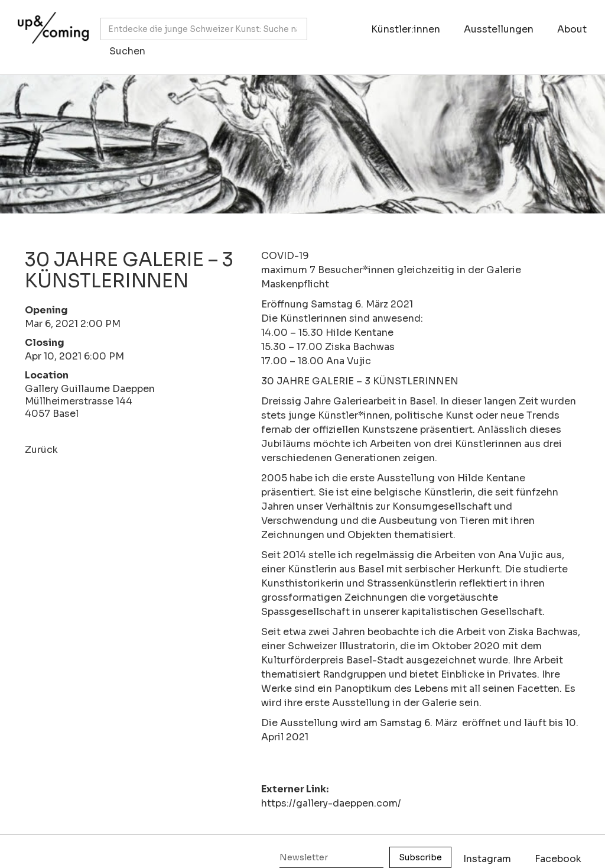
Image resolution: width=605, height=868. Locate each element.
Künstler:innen (406, 29)
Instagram (487, 859)
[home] (50, 31)
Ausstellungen (499, 29)
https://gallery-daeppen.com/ (331, 803)
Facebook (558, 859)
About (572, 29)
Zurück (41, 450)
